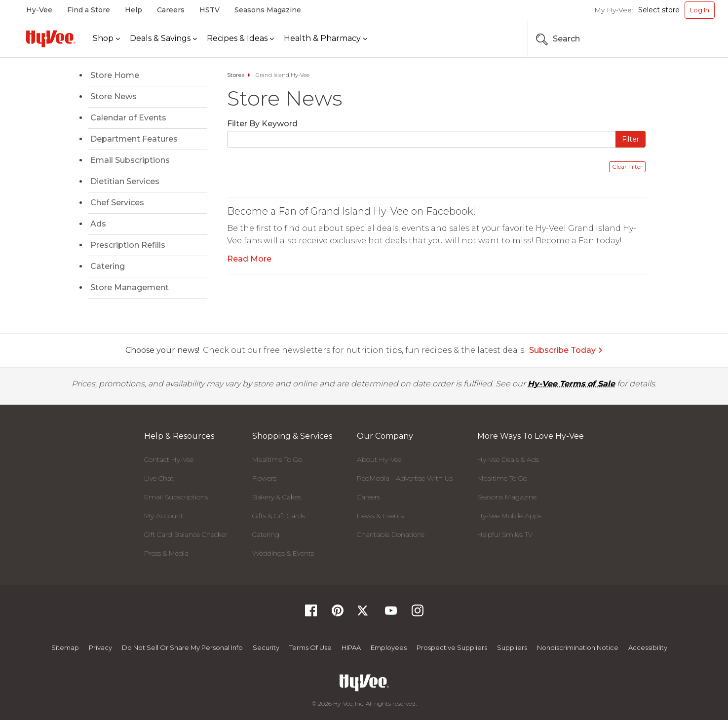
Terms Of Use (310, 647)
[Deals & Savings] (163, 39)
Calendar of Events (128, 118)
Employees (389, 647)
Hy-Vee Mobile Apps (509, 516)
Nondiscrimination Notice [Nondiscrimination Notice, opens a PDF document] (578, 647)
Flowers (264, 478)
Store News (114, 96)
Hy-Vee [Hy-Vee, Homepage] (39, 10)
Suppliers (512, 647)
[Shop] (106, 39)
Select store (659, 10)
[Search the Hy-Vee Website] (685, 39)
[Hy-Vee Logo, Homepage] (51, 39)
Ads (98, 224)
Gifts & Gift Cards (279, 516)
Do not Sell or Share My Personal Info (182, 647)
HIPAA (351, 647)
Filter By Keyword (262, 124)
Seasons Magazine (268, 10)
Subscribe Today (566, 350)
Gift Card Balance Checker (186, 534)
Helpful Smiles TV (505, 534)
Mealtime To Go (277, 459)
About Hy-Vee (379, 459)
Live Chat (159, 478)
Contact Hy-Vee (169, 459)
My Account (164, 516)
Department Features (134, 139)
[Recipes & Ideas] (240, 39)
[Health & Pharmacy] (326, 39)
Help (134, 10)
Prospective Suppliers (452, 647)
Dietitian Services (125, 181)
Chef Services (117, 203)
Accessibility (648, 647)
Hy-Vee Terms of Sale (571, 384)
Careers (171, 10)
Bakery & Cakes (277, 497)
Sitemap (65, 647)
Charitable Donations (391, 534)
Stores (236, 75)
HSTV (210, 10)
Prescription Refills (128, 245)
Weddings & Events (283, 553)
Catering (108, 266)
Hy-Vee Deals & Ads (508, 459)
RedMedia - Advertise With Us (405, 478)
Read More (249, 259)
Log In (700, 10)
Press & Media (166, 553)
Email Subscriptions (130, 160)
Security (266, 647)
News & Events (380, 516)
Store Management (130, 287)
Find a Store (89, 10)
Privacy (100, 647)
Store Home (115, 75)
